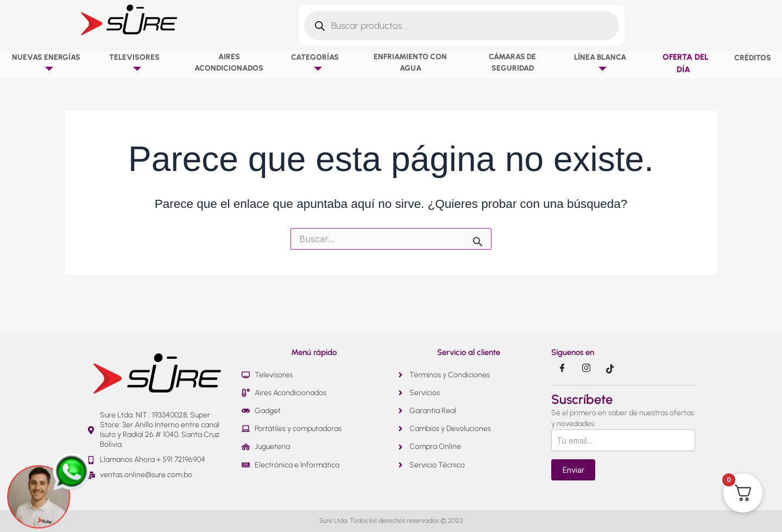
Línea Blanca (603, 63)
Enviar (573, 470)
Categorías (317, 63)
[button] (84, 57)
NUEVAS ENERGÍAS (49, 63)
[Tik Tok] (610, 369)
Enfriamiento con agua (410, 62)
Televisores (137, 63)
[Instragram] (586, 369)
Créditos (753, 58)
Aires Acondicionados (229, 62)
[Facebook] (562, 369)
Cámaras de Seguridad (512, 62)
